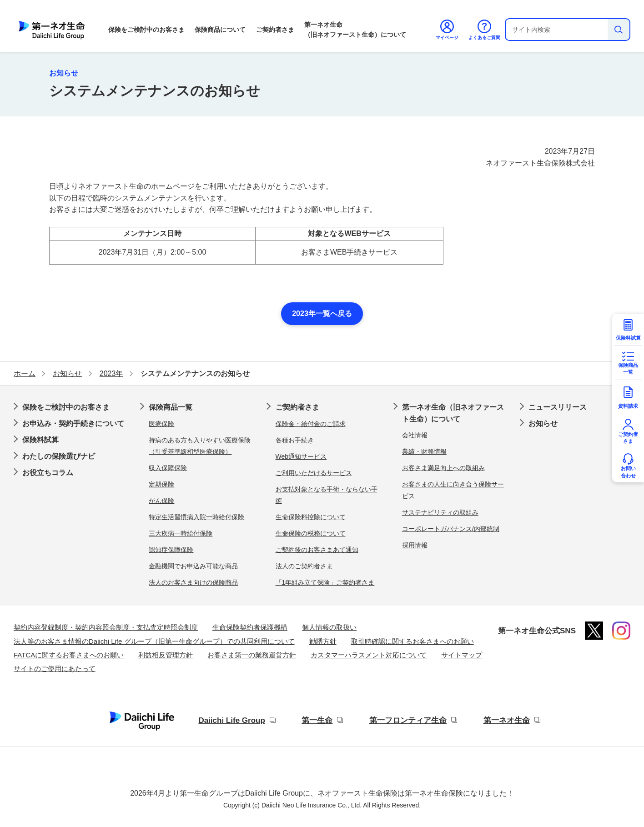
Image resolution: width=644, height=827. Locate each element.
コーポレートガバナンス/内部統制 (451, 529)
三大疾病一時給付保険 (181, 533)
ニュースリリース (558, 407)
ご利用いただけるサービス (314, 473)
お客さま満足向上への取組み (443, 468)
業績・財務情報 (424, 451)
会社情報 (415, 435)
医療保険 (161, 424)
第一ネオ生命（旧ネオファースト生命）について (355, 30)
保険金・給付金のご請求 (311, 424)
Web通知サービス (301, 456)
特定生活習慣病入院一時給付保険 (196, 517)
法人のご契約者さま (304, 566)
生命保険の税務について (311, 533)
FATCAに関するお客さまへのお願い (69, 655)
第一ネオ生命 (507, 720)
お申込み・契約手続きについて (73, 424)
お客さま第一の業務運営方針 (252, 655)
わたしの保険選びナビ (59, 456)
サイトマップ (462, 655)
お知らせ (543, 424)
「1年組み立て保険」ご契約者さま (325, 582)
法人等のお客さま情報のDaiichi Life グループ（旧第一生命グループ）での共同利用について (154, 641)
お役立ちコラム (48, 473)
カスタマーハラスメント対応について (369, 655)
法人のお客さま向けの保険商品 (193, 582)
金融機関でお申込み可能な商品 (193, 566)
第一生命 (317, 720)
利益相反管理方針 (166, 655)
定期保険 (161, 484)
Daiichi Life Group (231, 720)
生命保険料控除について (311, 517)
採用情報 (415, 545)
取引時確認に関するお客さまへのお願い (413, 641)
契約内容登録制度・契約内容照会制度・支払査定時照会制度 (106, 627)
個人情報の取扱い (329, 627)
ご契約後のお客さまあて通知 (317, 550)
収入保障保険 (168, 468)
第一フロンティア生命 (408, 720)
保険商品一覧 (171, 407)
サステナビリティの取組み (440, 512)
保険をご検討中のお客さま (146, 30)
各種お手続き (295, 440)
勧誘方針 (323, 641)
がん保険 (161, 501)
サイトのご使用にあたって (55, 669)
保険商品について (220, 30)
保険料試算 (40, 440)
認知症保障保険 (171, 550)
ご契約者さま (275, 30)
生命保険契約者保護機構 (250, 627)
